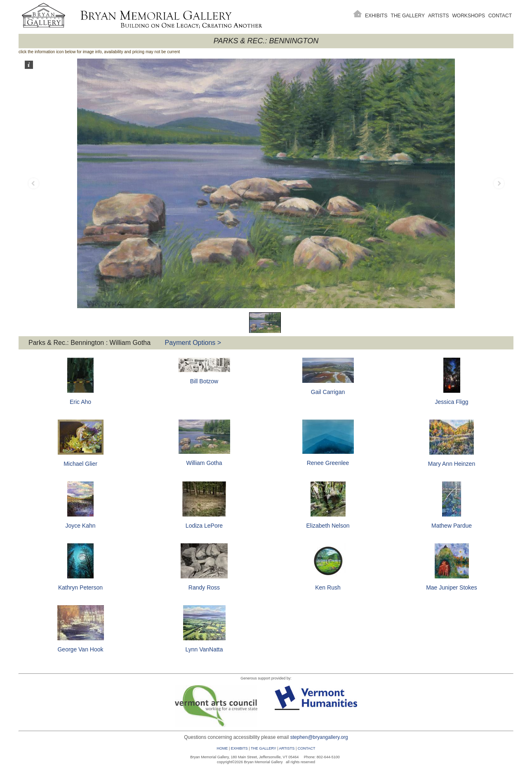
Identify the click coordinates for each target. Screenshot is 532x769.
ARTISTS (287, 748)
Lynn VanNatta (204, 649)
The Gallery (408, 16)
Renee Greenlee (328, 463)
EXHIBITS (239, 748)
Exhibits (376, 16)
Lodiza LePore (204, 526)
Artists (438, 16)
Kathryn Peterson (80, 587)
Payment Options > (193, 343)
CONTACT (307, 748)
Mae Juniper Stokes (452, 587)
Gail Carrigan (328, 392)
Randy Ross (204, 587)
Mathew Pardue (452, 526)
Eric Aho (80, 402)
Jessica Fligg (452, 402)
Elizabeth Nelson (328, 526)
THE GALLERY (264, 748)
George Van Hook (80, 649)
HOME (222, 748)
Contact (500, 16)
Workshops (469, 16)
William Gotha (204, 463)
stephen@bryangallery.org (319, 737)
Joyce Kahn (80, 526)
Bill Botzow (204, 381)
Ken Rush (328, 587)
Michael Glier (80, 464)
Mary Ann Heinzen (452, 464)
